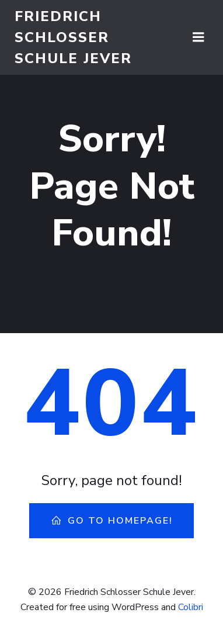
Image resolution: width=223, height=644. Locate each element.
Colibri (191, 607)
